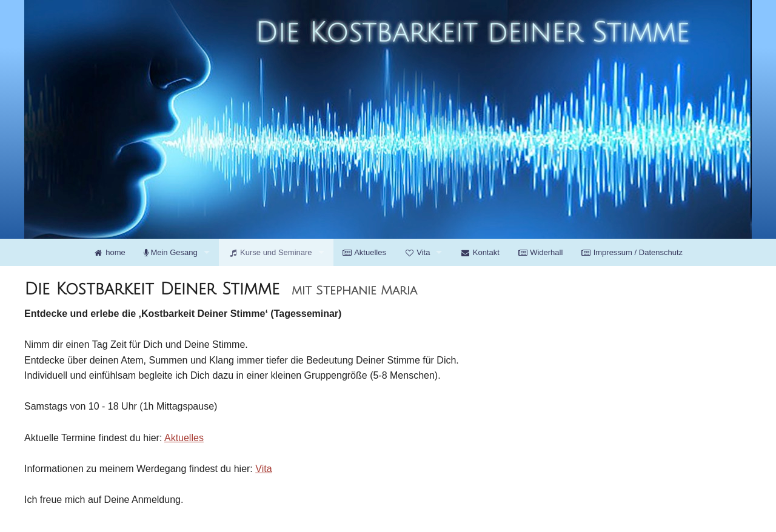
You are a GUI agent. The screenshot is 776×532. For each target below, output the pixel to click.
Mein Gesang (171, 252)
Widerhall (540, 252)
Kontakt (480, 252)
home (109, 252)
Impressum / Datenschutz (632, 252)
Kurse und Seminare (270, 252)
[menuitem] (109, 252)
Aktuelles (364, 252)
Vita (417, 252)
